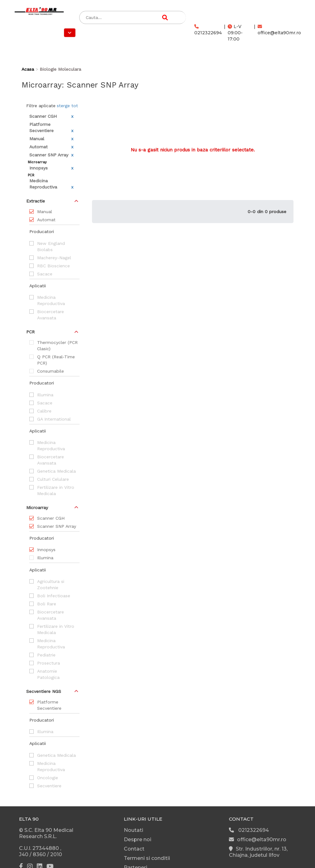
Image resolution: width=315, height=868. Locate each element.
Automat (46, 220)
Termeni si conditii (147, 858)
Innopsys (46, 550)
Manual (45, 212)
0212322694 (208, 30)
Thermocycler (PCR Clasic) (57, 346)
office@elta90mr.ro (279, 30)
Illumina (45, 558)
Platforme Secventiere (49, 705)
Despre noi (138, 839)
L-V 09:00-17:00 (235, 33)
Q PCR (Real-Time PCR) (56, 360)
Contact (134, 849)
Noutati (133, 830)
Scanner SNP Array (57, 526)
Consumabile (51, 371)
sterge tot (67, 106)
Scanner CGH (51, 518)
